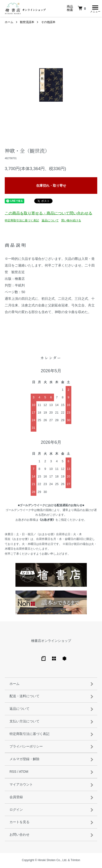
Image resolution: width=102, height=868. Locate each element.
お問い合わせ (19, 835)
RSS (13, 772)
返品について (50, 221)
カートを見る (19, 823)
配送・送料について (24, 697)
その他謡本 (48, 23)
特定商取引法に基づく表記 (22, 221)
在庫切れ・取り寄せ (51, 186)
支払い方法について (24, 722)
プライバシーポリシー (26, 747)
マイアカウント (21, 785)
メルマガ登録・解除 (24, 760)
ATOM (24, 772)
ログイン (16, 810)
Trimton (75, 861)
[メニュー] (95, 8)
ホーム (9, 23)
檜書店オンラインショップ (51, 641)
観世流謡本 (27, 23)
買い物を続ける (71, 221)
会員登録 (16, 798)
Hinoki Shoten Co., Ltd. (52, 861)
